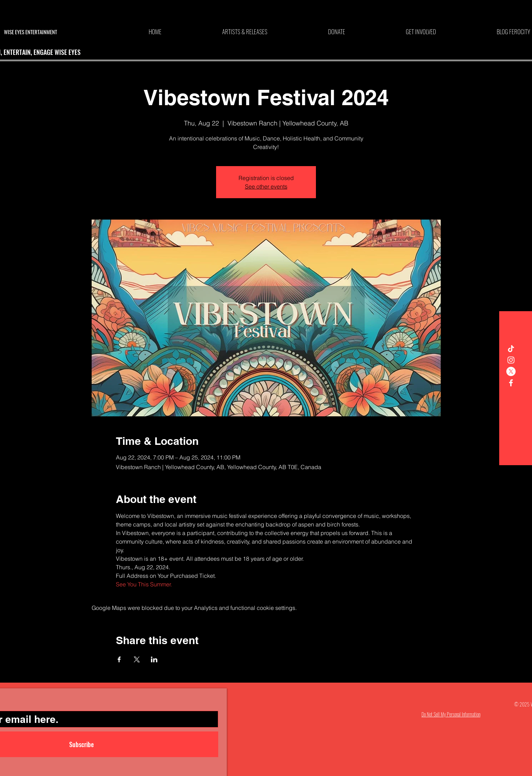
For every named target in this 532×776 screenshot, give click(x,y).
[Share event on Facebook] (119, 659)
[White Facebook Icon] (511, 383)
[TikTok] (511, 349)
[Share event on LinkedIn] (154, 659)
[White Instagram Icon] (511, 360)
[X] (511, 371)
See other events (266, 186)
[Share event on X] (137, 659)
